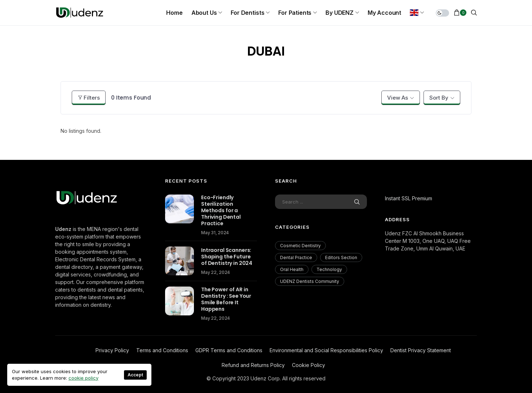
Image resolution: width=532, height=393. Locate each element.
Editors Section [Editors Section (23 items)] (341, 257)
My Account (384, 13)
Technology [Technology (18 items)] (329, 269)
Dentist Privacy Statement (421, 350)
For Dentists (247, 13)
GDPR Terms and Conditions (229, 350)
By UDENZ (340, 13)
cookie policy (83, 378)
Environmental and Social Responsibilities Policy (326, 350)
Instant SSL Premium (409, 198)
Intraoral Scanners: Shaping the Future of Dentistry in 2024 (227, 257)
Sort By (439, 98)
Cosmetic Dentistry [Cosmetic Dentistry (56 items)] (300, 246)
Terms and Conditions (162, 350)
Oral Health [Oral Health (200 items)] (292, 269)
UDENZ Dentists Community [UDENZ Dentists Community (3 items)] (310, 281)
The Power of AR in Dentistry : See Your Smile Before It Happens (226, 299)
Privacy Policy (112, 350)
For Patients (295, 13)
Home (174, 13)
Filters (89, 98)
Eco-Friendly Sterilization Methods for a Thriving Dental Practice (221, 210)
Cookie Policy (309, 365)
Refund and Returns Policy (253, 365)
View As (398, 98)
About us (204, 13)
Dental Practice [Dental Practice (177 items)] (296, 257)
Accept (135, 375)
